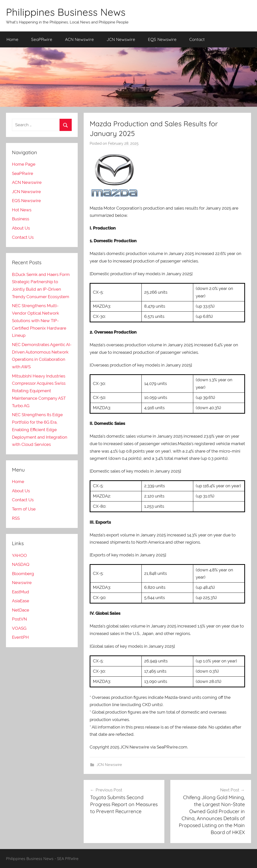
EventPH (20, 637)
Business (21, 219)
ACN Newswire (79, 39)
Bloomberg (23, 574)
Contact (197, 39)
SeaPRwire (42, 39)
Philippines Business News (66, 12)
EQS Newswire (162, 39)
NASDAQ (21, 564)
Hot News (22, 210)
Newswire (22, 583)
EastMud (21, 592)
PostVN (19, 619)
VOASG (19, 628)
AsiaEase (21, 601)
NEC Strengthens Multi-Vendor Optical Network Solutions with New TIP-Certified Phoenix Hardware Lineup (39, 320)
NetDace (21, 610)
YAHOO (19, 555)
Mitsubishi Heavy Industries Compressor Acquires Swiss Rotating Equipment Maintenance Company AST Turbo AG (39, 391)
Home (12, 39)
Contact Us (23, 237)
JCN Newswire (121, 39)
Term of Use (24, 509)
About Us (21, 228)
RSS (16, 518)
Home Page (24, 164)
